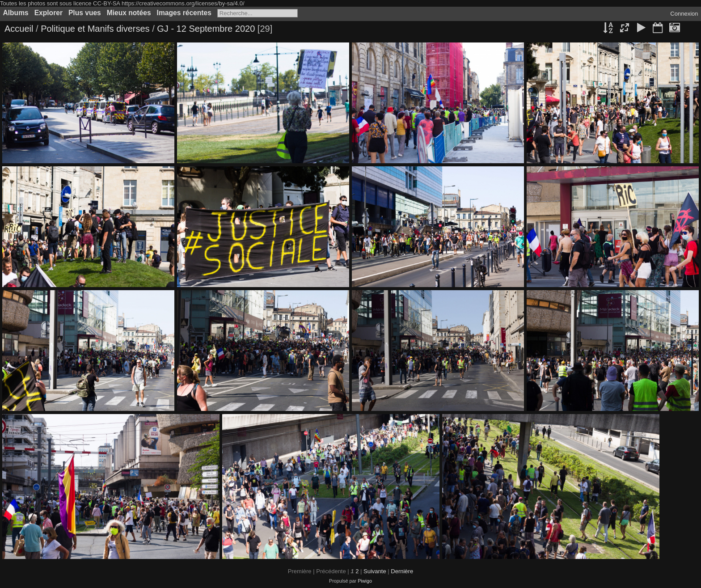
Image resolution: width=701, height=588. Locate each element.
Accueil (19, 29)
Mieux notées (129, 13)
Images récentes (184, 13)
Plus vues (85, 13)
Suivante (375, 571)
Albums (16, 13)
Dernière (402, 571)
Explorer (49, 13)
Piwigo (365, 581)
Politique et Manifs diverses (95, 29)
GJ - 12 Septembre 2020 (206, 29)
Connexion (684, 14)
